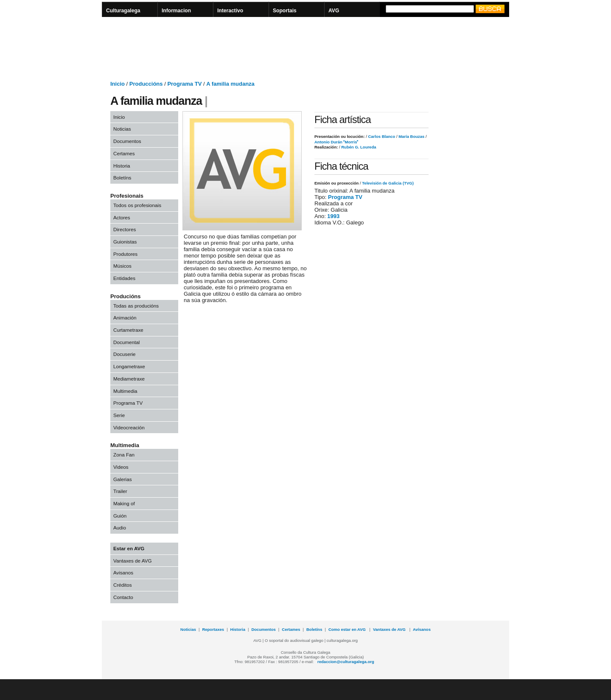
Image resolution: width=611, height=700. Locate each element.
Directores (125, 229)
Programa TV (184, 84)
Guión (120, 516)
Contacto (123, 597)
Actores (122, 217)
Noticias (122, 129)
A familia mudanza (230, 84)
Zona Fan (124, 455)
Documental (126, 342)
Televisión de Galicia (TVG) (388, 183)
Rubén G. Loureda (358, 147)
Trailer (120, 491)
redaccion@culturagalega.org (346, 662)
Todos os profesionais (137, 205)
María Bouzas (411, 136)
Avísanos (422, 629)
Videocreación (129, 427)
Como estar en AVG (348, 629)
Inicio (118, 84)
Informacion (176, 11)
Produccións (146, 84)
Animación (125, 318)
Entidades (124, 278)
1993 (333, 216)
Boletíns (122, 178)
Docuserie (125, 354)
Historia (122, 166)
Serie (119, 415)
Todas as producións (136, 306)
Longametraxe (129, 366)
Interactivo (230, 11)
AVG (334, 11)
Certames (124, 153)
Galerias (123, 479)
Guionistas (125, 242)
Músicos (122, 266)
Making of (124, 503)
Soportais (285, 11)
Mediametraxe (129, 379)
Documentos (127, 141)
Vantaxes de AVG (133, 561)
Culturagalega (123, 11)
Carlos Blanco (381, 136)
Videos (121, 467)
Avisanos (123, 573)
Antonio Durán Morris (336, 142)
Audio (120, 528)
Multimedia (125, 391)
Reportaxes (213, 629)
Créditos (123, 585)
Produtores (125, 254)
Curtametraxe (128, 330)
